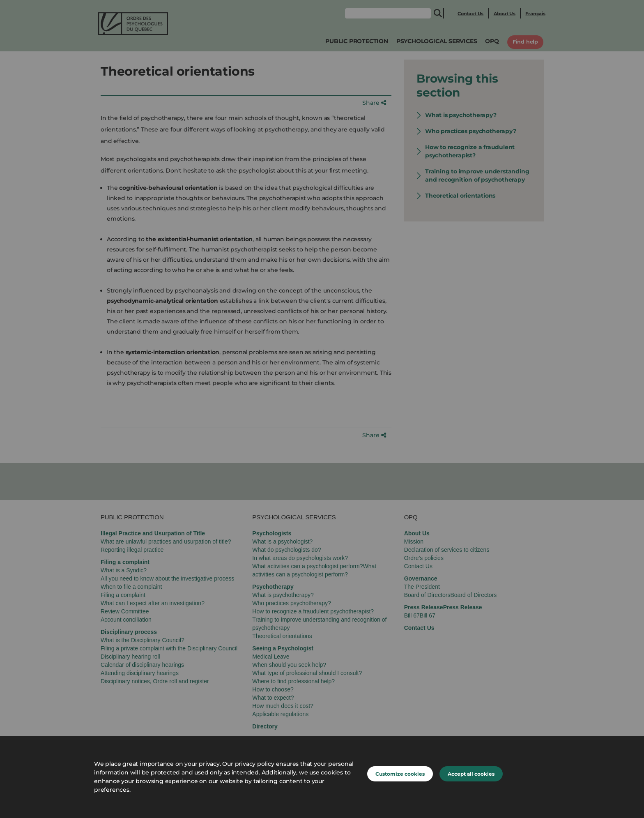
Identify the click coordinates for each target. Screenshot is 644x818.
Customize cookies (400, 774)
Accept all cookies (471, 774)
